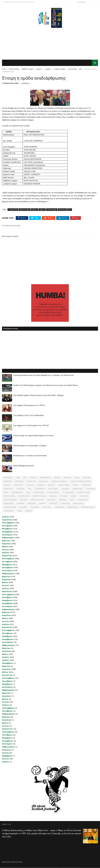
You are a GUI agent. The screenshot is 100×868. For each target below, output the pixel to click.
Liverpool (51, 485)
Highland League (27, 69)
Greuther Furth (24, 496)
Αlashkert (29, 511)
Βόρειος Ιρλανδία (10, 500)
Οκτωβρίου (7, 526)
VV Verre (42, 504)
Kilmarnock (19, 481)
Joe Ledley (23, 507)
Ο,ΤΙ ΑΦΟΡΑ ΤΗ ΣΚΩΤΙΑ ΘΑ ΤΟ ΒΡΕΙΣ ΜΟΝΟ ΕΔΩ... (19, 2)
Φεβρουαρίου (8, 538)
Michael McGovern (88, 507)
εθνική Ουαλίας (9, 496)
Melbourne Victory (37, 500)
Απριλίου (6, 544)
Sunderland (86, 485)
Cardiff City (20, 489)
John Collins (47, 507)
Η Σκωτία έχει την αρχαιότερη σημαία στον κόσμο (33, 436)
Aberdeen (67, 478)
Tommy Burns (9, 511)
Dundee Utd (31, 481)
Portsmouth (91, 489)
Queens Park (8, 489)
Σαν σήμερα (8, 478)
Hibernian (87, 478)
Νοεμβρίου (7, 529)
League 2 (48, 69)
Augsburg (53, 496)
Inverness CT (18, 485)
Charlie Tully (65, 504)
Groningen (65, 489)
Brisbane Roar (83, 500)
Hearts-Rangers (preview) (24, 466)
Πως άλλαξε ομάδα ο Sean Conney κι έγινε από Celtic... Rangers (39, 396)
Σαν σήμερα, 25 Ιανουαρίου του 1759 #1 (29, 406)
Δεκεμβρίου (7, 532)
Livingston (41, 485)
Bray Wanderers (53, 492)
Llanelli (74, 496)
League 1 (39, 69)
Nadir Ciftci (32, 504)
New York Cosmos (39, 496)
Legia (28, 492)
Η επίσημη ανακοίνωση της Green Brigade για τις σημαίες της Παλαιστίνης (44, 375)
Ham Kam (24, 500)
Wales (19, 511)
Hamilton (7, 485)
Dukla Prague (53, 489)
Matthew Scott (73, 507)
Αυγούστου (7, 520)
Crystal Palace (40, 489)
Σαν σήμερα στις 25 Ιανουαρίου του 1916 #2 (31, 426)
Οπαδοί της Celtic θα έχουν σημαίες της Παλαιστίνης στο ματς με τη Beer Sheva (46, 386)
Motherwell (8, 481)
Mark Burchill (59, 507)
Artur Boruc (53, 504)
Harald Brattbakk (10, 507)
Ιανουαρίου (7, 535)
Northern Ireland (84, 492)
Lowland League (60, 69)
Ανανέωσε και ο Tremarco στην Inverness (30, 456)
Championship (14, 69)
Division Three (78, 504)
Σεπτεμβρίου (8, 523)
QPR (30, 489)
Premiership (72, 69)
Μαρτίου (6, 541)
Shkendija (63, 500)
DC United (64, 496)
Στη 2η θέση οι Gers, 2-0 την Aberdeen (29, 416)
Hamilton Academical (59, 481)
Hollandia (21, 504)
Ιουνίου (5, 550)
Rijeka (6, 492)
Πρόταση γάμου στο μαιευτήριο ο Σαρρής (30, 446)
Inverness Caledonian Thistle (81, 481)
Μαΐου (5, 547)
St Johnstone (44, 481)
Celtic (18, 478)
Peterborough (78, 489)
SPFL (81, 69)
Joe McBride (35, 507)
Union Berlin (84, 496)
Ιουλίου (5, 517)
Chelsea (76, 485)
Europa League (64, 485)
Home (4, 69)
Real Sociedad (39, 492)
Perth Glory (52, 500)
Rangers (57, 478)
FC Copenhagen (68, 492)
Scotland (33, 478)
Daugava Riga (9, 504)
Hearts (77, 478)
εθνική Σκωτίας (45, 478)
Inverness (30, 485)
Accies (72, 500)
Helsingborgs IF (17, 492)
